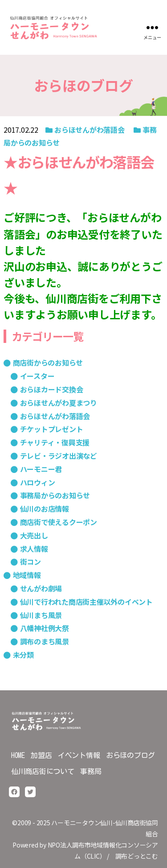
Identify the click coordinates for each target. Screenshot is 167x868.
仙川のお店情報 (45, 509)
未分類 (23, 655)
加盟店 (41, 755)
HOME (18, 755)
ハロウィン (38, 482)
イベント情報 (79, 755)
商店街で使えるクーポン (59, 522)
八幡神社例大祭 (45, 628)
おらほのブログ (130, 755)
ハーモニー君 (41, 469)
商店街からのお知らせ (48, 363)
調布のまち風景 (45, 641)
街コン (31, 562)
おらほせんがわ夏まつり (59, 403)
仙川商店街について (43, 771)
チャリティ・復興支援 (55, 442)
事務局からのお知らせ (55, 495)
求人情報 (34, 549)
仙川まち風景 (41, 615)
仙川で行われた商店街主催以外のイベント (86, 602)
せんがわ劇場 (41, 588)
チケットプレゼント (52, 429)
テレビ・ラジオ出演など (59, 456)
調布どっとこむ (137, 856)
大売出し (34, 535)
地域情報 (27, 575)
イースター (37, 376)
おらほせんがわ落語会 (90, 130)
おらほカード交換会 (52, 389)
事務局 (91, 771)
